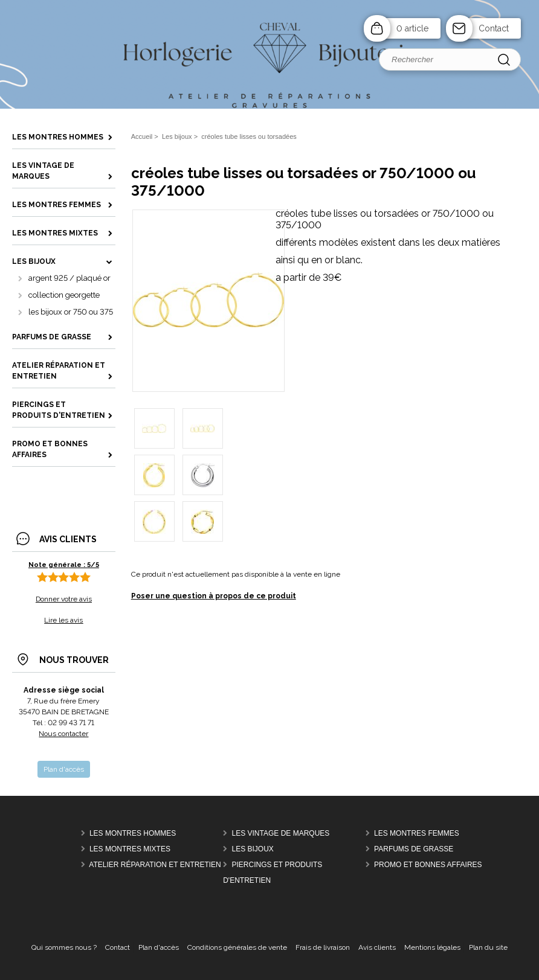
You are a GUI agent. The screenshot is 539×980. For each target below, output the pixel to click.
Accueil (142, 136)
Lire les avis (63, 620)
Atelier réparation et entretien (155, 865)
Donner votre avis (64, 599)
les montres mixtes (130, 849)
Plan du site (488, 947)
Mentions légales (432, 947)
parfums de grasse (414, 849)
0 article (412, 28)
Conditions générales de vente (237, 947)
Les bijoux (253, 849)
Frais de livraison (323, 947)
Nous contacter (63, 734)
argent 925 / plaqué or (69, 278)
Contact (494, 28)
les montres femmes (417, 833)
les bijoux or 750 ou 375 (71, 312)
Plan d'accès (159, 947)
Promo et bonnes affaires (428, 865)
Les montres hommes (133, 833)
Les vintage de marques (281, 833)
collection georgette (64, 295)
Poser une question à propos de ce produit (214, 596)
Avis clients (377, 947)
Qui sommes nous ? (64, 947)
